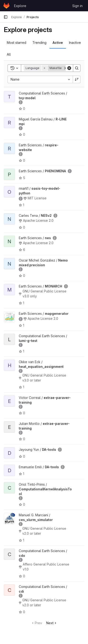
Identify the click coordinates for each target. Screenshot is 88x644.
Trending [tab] (39, 43)
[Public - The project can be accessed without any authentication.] (21, 102)
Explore (20, 6)
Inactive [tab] (75, 43)
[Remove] (65, 68)
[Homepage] (6, 6)
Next (52, 623)
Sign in (77, 6)
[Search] (77, 68)
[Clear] (69, 68)
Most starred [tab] (17, 43)
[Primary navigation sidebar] (6, 17)
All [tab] (9, 54)
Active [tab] (58, 43)
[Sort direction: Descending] (77, 79)
